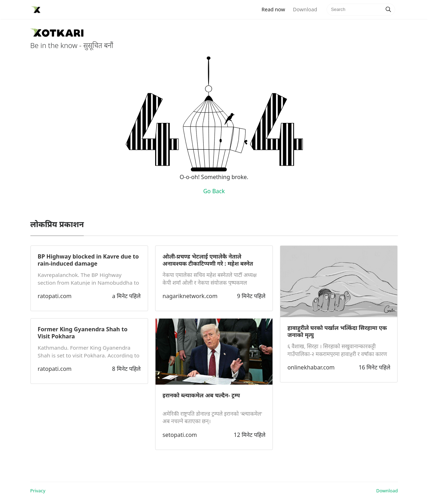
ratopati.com (55, 296)
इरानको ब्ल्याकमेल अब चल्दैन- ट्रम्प (201, 395)
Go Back (214, 191)
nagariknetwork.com (190, 296)
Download (305, 9)
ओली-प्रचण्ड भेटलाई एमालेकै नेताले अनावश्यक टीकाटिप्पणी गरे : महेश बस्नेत (208, 260)
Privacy (38, 491)
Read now (275, 9)
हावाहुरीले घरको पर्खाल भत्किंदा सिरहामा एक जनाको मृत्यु (337, 331)
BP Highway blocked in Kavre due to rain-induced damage (88, 260)
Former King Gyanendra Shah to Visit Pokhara (83, 333)
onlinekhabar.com (311, 367)
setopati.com (180, 435)
